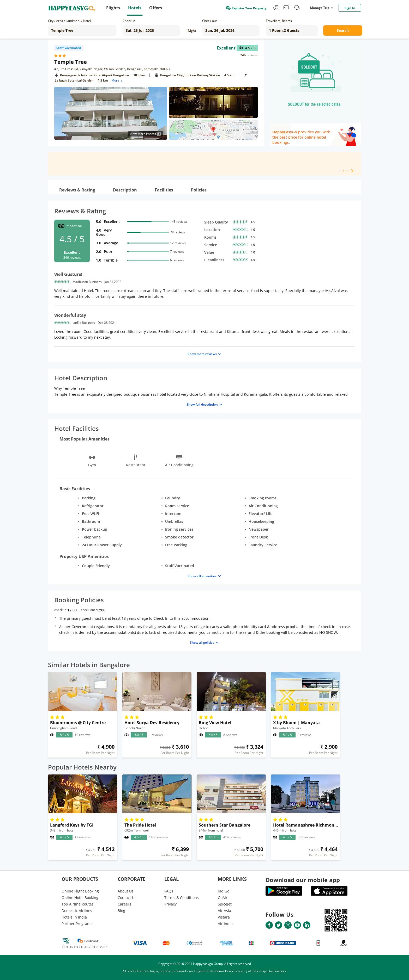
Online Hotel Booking (80, 898)
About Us (126, 891)
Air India (225, 924)
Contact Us (127, 898)
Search (343, 30)
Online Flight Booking (80, 891)
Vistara (224, 917)
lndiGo (224, 891)
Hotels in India (74, 917)
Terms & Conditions (182, 898)
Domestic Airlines (77, 911)
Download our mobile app (303, 880)
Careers (124, 904)
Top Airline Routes (78, 904)
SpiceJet (225, 904)
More (117, 80)
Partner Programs (77, 924)
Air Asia (224, 911)
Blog (121, 911)
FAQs (169, 891)
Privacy (170, 904)
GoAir (223, 898)
